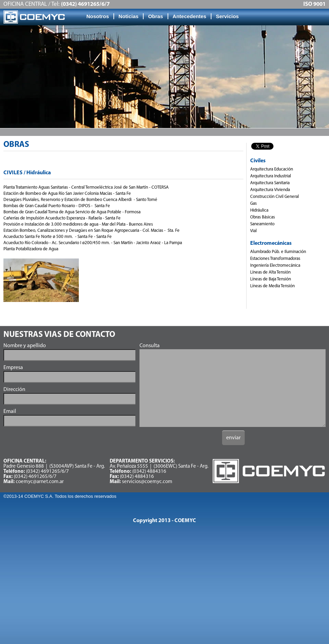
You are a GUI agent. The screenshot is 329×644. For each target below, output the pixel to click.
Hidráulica (259, 210)
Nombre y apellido (25, 346)
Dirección (14, 390)
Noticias (129, 16)
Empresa (13, 368)
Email (10, 412)
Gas (253, 204)
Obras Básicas (263, 217)
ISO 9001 (314, 4)
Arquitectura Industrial (271, 176)
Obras (155, 16)
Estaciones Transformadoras (275, 259)
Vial (253, 231)
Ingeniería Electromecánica (275, 266)
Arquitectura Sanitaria (270, 183)
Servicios (227, 16)
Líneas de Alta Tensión (270, 272)
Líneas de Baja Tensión (271, 279)
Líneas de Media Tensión (272, 286)
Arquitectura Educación (272, 169)
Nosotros (98, 16)
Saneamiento (262, 224)
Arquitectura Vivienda (270, 190)
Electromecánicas (271, 243)
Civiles (258, 161)
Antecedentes (190, 16)
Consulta (150, 346)
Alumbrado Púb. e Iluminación (278, 252)
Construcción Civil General (275, 197)
